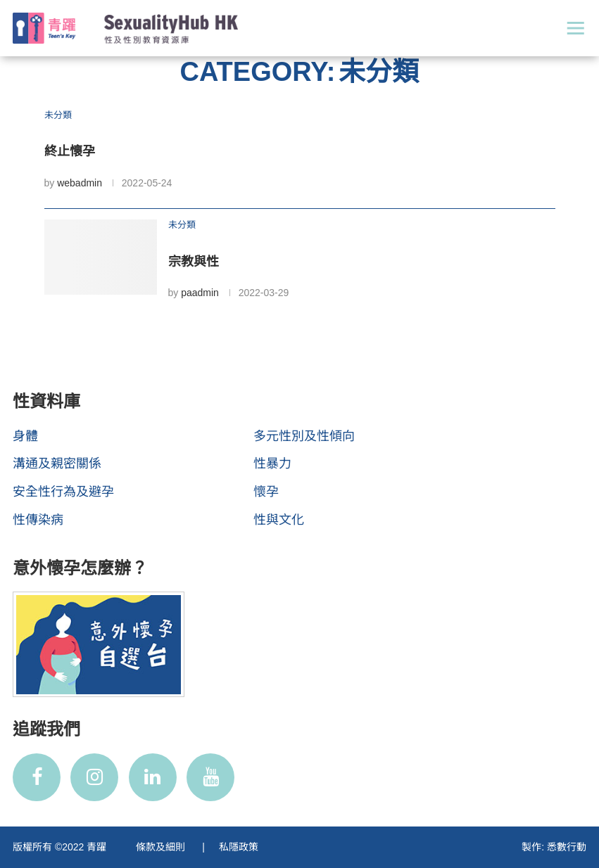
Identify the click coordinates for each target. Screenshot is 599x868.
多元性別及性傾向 (304, 436)
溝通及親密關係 (57, 464)
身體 (25, 436)
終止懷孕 (70, 151)
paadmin (200, 293)
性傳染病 (38, 520)
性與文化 (279, 520)
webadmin (80, 183)
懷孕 (266, 492)
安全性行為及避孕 (63, 492)
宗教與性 (194, 262)
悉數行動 (567, 847)
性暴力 (272, 464)
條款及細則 (162, 847)
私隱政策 (239, 847)
